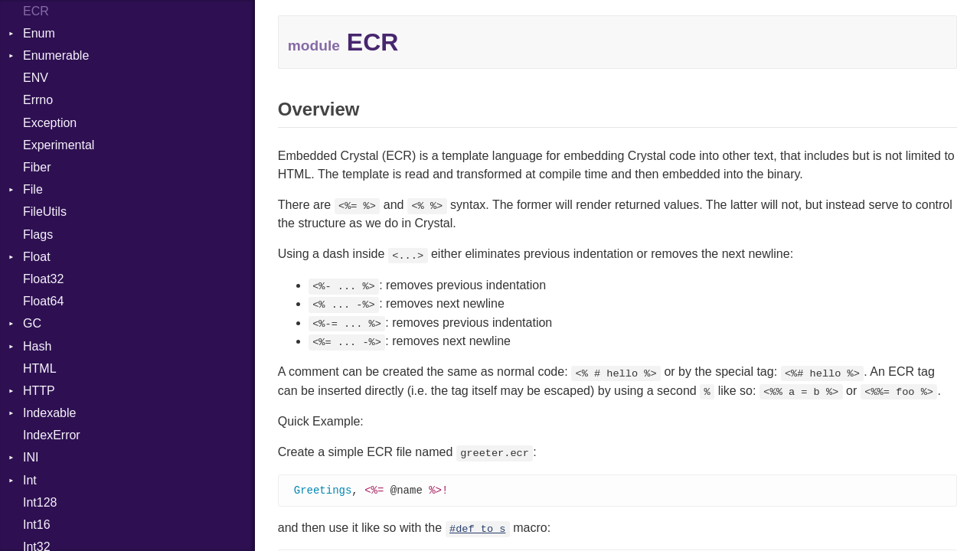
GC (32, 323)
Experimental (59, 145)
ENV (36, 78)
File (33, 189)
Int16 (37, 525)
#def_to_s (477, 530)
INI (31, 457)
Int (30, 480)
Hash (37, 346)
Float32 (43, 279)
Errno (38, 100)
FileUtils (45, 212)
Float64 (43, 301)
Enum (39, 33)
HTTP (39, 391)
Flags (38, 235)
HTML (40, 368)
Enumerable (56, 55)
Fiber (37, 167)
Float (37, 257)
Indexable (49, 413)
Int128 (40, 502)
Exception (50, 123)
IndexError (52, 435)
